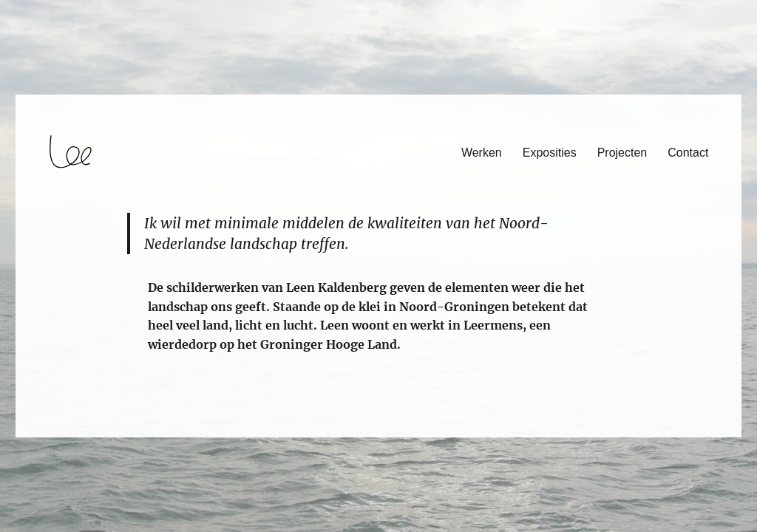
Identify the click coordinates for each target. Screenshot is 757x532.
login (40, 431)
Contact (688, 153)
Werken (482, 153)
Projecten (622, 153)
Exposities (550, 153)
